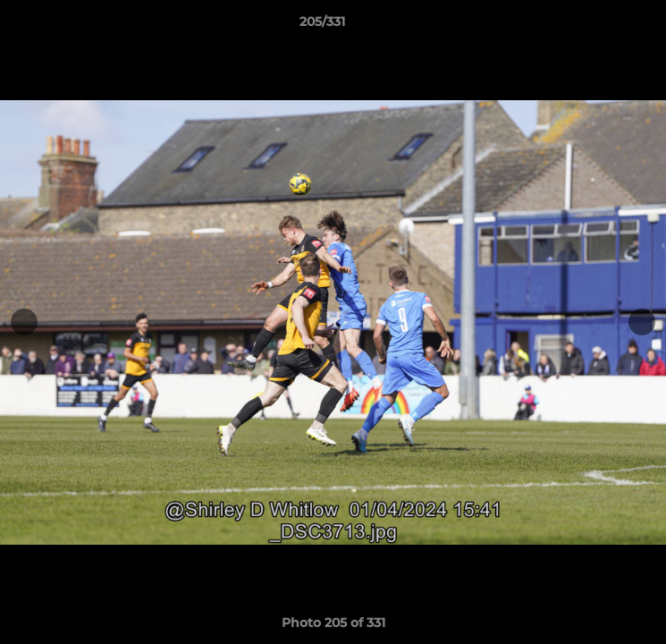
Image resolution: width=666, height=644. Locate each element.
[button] (602, 26)
